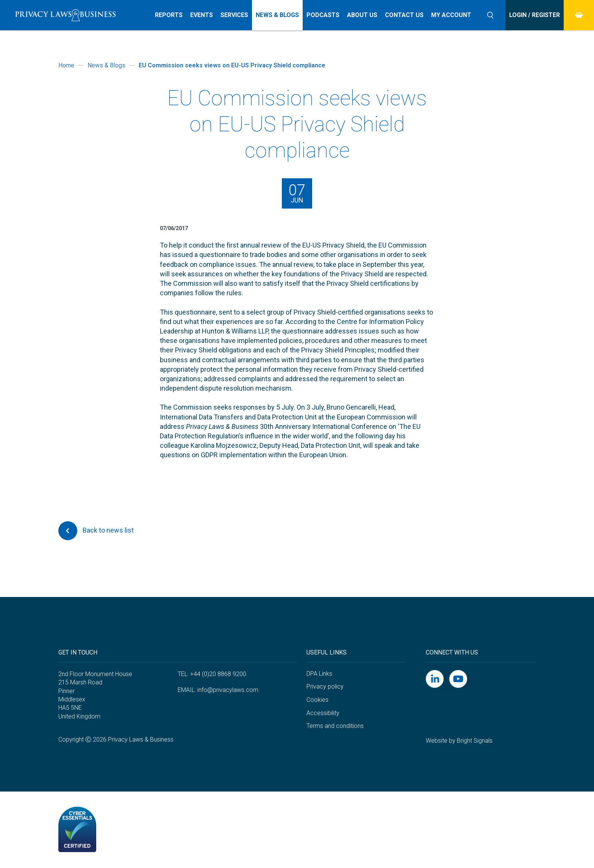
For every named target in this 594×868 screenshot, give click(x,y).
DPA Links (319, 674)
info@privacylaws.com (228, 690)
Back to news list (96, 531)
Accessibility (323, 713)
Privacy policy (325, 686)
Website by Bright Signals (459, 741)
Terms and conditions (335, 726)
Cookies (317, 700)
